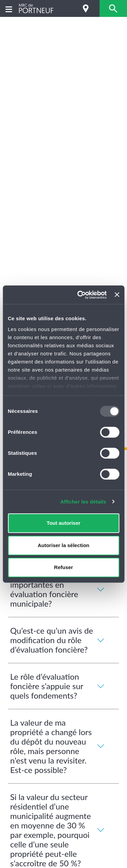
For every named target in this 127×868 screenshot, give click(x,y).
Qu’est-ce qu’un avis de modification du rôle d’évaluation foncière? (59, 640)
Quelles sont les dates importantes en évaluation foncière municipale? (59, 589)
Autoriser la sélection (63, 545)
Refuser (64, 567)
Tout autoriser (64, 523)
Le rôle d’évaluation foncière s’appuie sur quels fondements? (59, 686)
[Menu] (9, 9)
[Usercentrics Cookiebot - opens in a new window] (80, 295)
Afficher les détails (83, 502)
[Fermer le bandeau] (117, 295)
